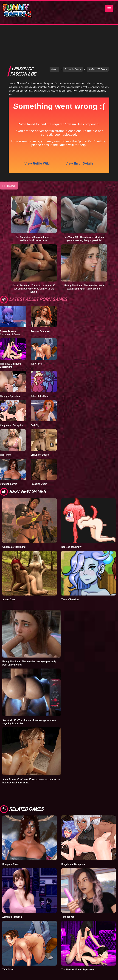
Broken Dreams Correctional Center (10, 310)
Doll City (35, 402)
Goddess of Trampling (14, 524)
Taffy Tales (36, 341)
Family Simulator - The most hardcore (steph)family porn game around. (84, 264)
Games (54, 46)
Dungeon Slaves (8, 461)
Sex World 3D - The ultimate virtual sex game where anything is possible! (84, 216)
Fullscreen (9, 163)
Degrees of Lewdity (71, 524)
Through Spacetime (10, 373)
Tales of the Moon (40, 373)
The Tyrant (6, 432)
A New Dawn (9, 576)
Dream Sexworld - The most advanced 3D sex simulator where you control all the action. (34, 265)
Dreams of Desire (40, 432)
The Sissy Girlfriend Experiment (10, 342)
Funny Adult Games (73, 46)
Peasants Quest (39, 461)
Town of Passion (70, 576)
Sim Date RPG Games (98, 46)
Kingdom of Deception (12, 402)
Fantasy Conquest (40, 308)
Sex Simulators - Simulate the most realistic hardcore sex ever (34, 216)
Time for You (68, 894)
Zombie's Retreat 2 (12, 894)
